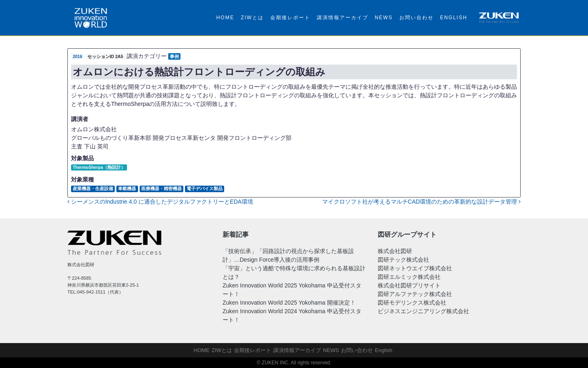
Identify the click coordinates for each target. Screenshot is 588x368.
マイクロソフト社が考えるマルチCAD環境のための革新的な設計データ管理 (421, 202)
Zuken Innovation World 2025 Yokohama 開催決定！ (289, 303)
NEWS (384, 18)
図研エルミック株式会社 (409, 277)
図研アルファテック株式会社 (415, 294)
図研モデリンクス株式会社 (412, 303)
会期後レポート (290, 18)
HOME (225, 18)
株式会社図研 (395, 251)
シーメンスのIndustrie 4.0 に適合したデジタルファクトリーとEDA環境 (160, 202)
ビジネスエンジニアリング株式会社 (423, 311)
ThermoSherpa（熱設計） (99, 167)
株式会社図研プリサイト (409, 285)
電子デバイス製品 (205, 188)
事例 (174, 56)
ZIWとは (252, 18)
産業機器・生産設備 (93, 188)
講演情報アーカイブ (343, 18)
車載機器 (127, 188)
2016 (77, 56)
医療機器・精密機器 (161, 188)
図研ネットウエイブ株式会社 (415, 268)
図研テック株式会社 (403, 260)
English (454, 18)
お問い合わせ (416, 18)
